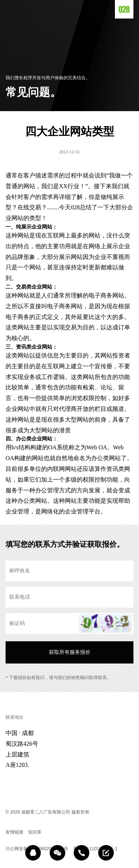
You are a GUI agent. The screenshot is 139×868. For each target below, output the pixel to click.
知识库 (35, 832)
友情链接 (14, 832)
